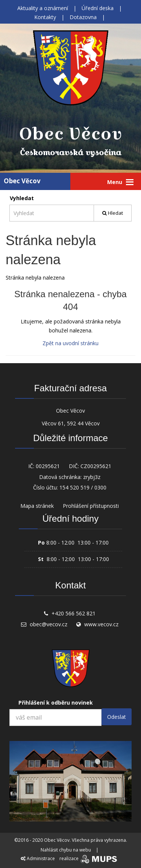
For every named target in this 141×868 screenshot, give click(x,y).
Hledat (113, 213)
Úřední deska (98, 8)
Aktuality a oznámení (43, 8)
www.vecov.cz (101, 624)
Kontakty (45, 17)
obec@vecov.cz (49, 624)
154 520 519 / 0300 (83, 487)
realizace (89, 858)
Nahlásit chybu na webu (66, 850)
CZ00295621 (96, 466)
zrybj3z (92, 477)
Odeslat (117, 717)
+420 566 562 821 (74, 613)
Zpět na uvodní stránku (70, 343)
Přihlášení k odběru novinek (56, 703)
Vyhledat (22, 198)
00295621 (48, 466)
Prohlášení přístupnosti (91, 506)
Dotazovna (83, 17)
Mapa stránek (37, 506)
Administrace (38, 858)
